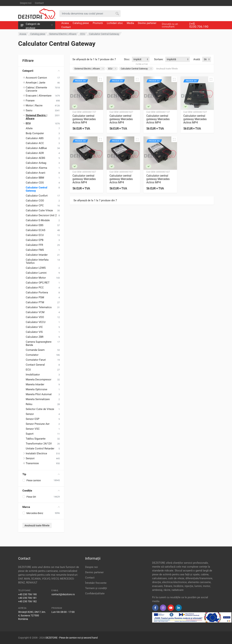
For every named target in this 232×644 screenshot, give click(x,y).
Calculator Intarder (37, 255)
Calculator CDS (35, 183)
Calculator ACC (35, 143)
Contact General (35, 365)
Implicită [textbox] (171, 59)
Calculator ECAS (36, 230)
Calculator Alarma (36, 168)
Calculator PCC (35, 288)
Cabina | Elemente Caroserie (36, 89)
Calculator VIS (34, 332)
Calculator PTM (35, 302)
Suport (30, 434)
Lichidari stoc (115, 23)
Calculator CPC (35, 206)
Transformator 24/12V (39, 444)
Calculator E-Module (38, 220)
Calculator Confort (37, 196)
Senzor (30, 414)
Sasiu (29, 110)
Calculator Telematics (39, 307)
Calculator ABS (35, 138)
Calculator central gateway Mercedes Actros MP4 (84, 119)
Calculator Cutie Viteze (39, 210)
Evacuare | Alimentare (39, 96)
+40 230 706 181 (27, 598)
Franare (30, 101)
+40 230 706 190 (27, 594)
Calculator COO (35, 201)
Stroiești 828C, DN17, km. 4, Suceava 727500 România (32, 615)
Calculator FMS (35, 250)
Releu (29, 404)
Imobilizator (33, 375)
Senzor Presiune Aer (38, 424)
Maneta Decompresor (39, 379)
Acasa (65, 23)
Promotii (98, 23)
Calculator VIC (34, 327)
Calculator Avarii (36, 173)
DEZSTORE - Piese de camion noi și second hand (72, 638)
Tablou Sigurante (36, 439)
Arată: (197, 59)
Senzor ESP (33, 419)
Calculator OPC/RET (38, 283)
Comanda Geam (35, 350)
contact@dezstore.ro (63, 594)
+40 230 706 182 (27, 601)
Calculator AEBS (35, 158)
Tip (41, 474)
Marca (41, 507)
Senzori (30, 458)
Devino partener (147, 23)
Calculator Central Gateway (36, 189)
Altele (29, 128)
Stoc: (127, 59)
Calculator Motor (36, 278)
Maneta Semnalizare (38, 399)
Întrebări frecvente (96, 583)
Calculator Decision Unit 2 (41, 215)
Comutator (32, 355)
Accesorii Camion (36, 78)
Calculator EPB (35, 240)
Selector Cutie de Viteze (40, 409)
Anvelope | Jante (36, 83)
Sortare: (159, 59)
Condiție (41, 491)
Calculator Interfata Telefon (37, 261)
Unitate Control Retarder (40, 449)
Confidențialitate (95, 593)
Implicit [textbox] (137, 59)
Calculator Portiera (37, 293)
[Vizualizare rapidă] (100, 79)
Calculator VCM (35, 312)
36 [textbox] (205, 59)
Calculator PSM (35, 297)
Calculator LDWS (36, 268)
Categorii (41, 71)
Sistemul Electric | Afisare (89, 69)
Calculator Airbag (36, 163)
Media (130, 23)
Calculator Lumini (36, 273)
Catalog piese (81, 23)
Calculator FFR (34, 245)
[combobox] (141, 59)
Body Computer (35, 133)
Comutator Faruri (36, 360)
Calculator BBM (35, 178)
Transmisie (32, 463)
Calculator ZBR (35, 337)
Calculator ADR (35, 153)
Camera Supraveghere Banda (39, 343)
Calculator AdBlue (36, 148)
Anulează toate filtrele (37, 525)
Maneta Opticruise (36, 389)
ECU (28, 370)
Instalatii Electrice (36, 453)
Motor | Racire (34, 105)
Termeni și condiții (96, 588)
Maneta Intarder (35, 384)
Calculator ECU (35, 235)
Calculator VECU (36, 322)
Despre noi (26, 3)
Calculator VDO (35, 317)
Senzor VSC (33, 429)
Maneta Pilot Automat (39, 394)
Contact (39, 3)
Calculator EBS (35, 225)
